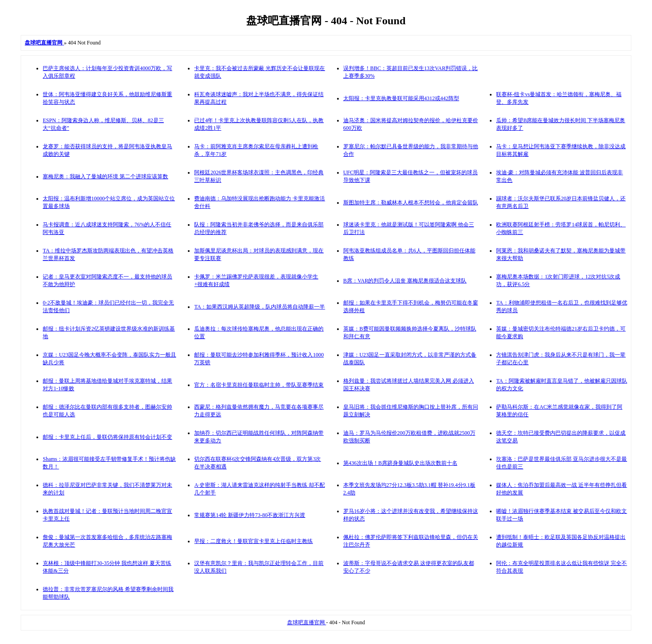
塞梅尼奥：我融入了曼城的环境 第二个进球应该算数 (105, 176)
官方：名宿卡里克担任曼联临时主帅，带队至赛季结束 (259, 385)
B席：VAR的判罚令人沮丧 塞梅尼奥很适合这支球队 (405, 281)
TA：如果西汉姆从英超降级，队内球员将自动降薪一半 (259, 307)
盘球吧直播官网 (307, 622)
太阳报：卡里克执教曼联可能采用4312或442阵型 (401, 98)
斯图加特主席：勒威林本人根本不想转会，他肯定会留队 (411, 203)
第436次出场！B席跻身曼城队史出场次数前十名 (400, 463)
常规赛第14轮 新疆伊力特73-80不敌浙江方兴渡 (250, 515)
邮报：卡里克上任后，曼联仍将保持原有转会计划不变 (107, 437)
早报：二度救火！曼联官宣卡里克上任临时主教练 (253, 541)
